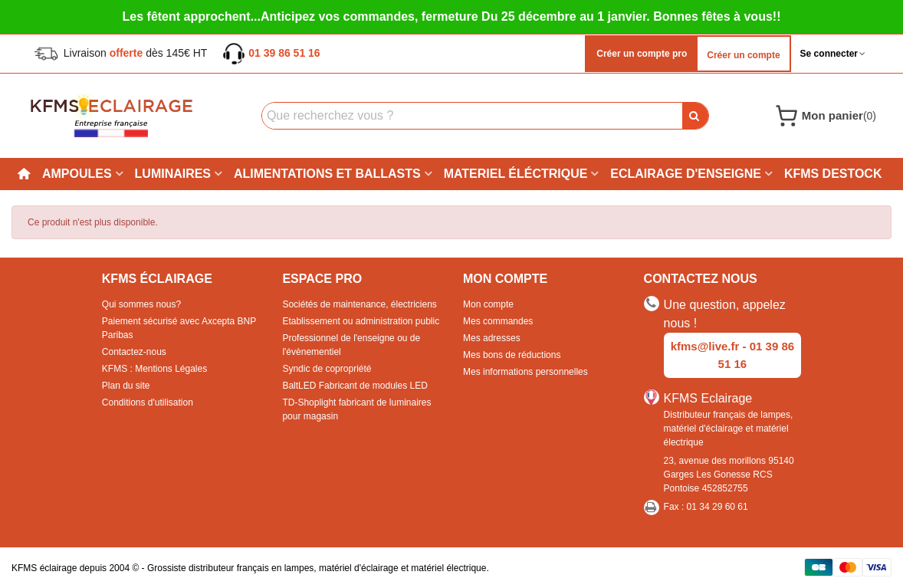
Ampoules (77, 174)
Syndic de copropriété (327, 369)
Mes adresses (492, 338)
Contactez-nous (134, 352)
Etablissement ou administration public (361, 321)
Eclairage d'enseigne (686, 174)
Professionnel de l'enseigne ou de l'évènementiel (351, 345)
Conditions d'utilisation (148, 402)
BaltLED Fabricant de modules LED (355, 386)
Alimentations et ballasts (327, 174)
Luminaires (173, 174)
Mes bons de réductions (512, 355)
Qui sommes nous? (141, 304)
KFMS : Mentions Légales (154, 369)
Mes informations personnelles (525, 372)
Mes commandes (498, 321)
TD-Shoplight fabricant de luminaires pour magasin (356, 409)
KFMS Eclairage (708, 398)
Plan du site (126, 386)
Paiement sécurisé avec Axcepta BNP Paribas (179, 328)
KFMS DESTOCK (833, 174)
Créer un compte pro (640, 54)
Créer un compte (743, 55)
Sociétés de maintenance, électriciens (359, 304)
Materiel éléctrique (516, 174)
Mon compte (488, 304)
